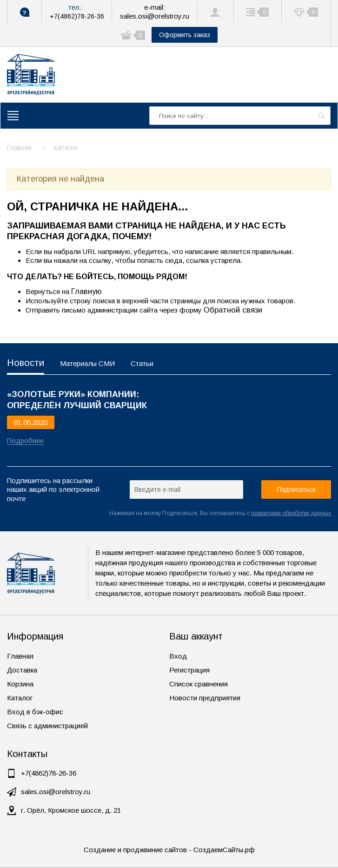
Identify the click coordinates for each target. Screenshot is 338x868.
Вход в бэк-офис (35, 712)
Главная (20, 656)
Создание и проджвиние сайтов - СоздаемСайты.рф (169, 850)
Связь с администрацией (47, 726)
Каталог (20, 698)
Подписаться (296, 489)
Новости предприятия (205, 698)
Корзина (20, 684)
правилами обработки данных (291, 513)
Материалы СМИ (87, 363)
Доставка (22, 670)
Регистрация (189, 670)
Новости (26, 363)
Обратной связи (233, 310)
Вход (178, 656)
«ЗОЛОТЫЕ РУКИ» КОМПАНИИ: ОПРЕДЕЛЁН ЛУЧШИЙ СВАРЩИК (77, 400)
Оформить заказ (185, 35)
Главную (86, 291)
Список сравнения (199, 684)
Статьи (142, 363)
